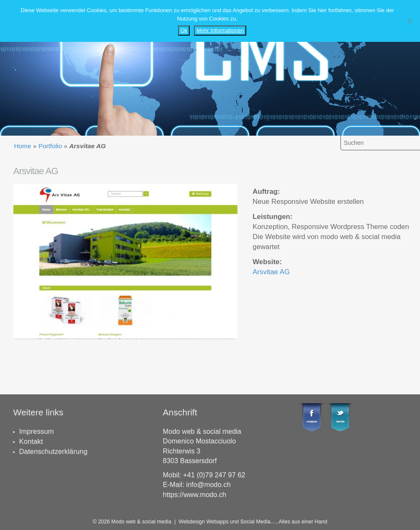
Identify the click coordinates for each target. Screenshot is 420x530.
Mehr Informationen (220, 30)
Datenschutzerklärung (53, 452)
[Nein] (410, 21)
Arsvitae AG (271, 272)
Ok (184, 30)
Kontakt (31, 441)
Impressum (37, 431)
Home (22, 146)
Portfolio (50, 146)
